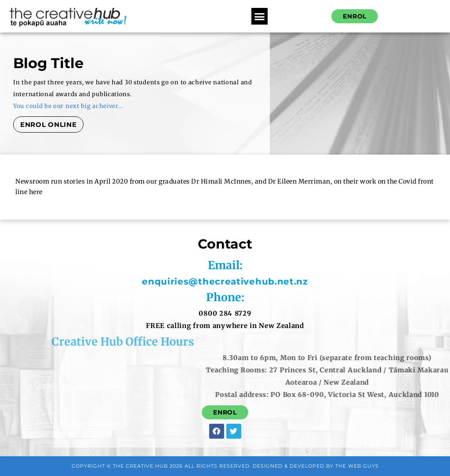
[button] (260, 16)
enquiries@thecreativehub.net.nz (229, 281)
